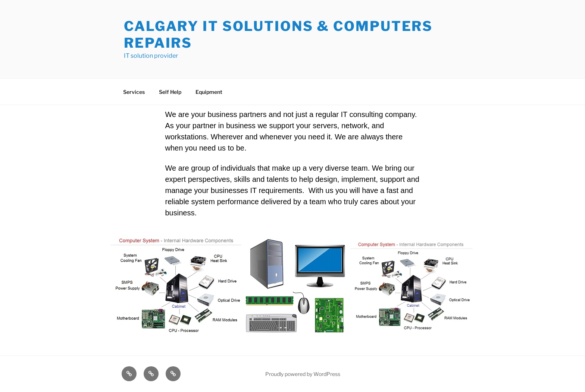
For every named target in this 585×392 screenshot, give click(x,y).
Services (134, 92)
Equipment (209, 92)
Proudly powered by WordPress (303, 374)
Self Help (170, 92)
